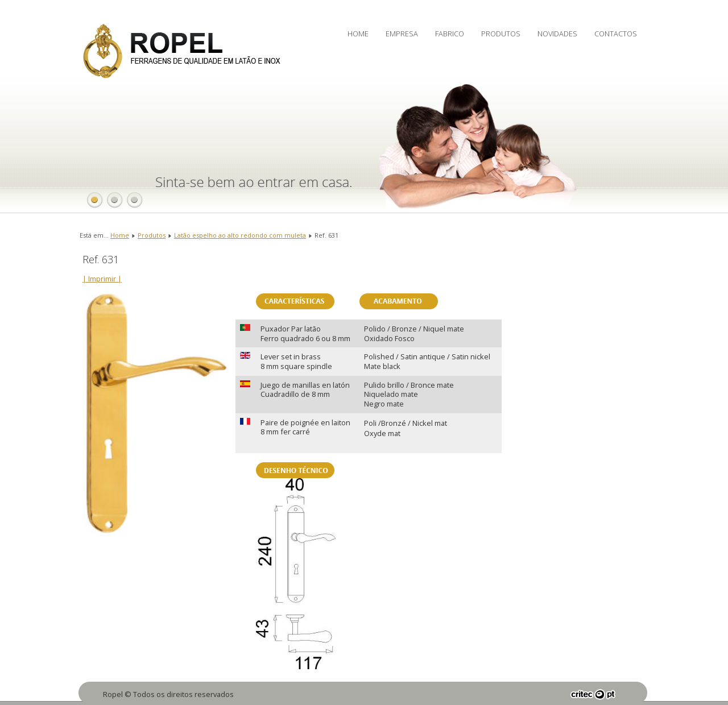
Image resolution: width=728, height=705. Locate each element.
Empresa (402, 34)
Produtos (501, 34)
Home (358, 34)
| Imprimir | (102, 279)
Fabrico (450, 34)
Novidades (557, 34)
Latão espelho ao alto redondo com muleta (240, 235)
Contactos (616, 34)
